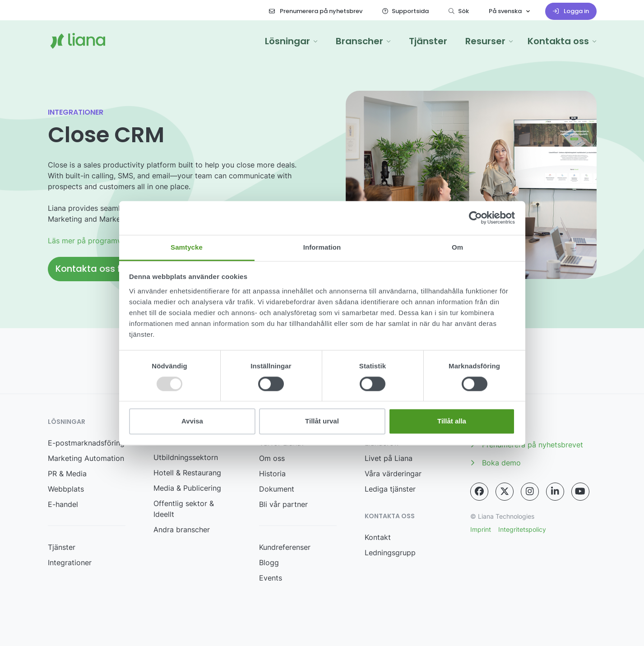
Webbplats (66, 489)
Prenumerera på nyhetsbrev (316, 11)
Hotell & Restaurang (187, 473)
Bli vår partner (283, 504)
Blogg (269, 562)
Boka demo (496, 463)
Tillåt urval (322, 421)
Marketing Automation (86, 458)
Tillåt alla (452, 421)
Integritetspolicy (522, 529)
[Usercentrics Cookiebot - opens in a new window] (475, 218)
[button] (291, 41)
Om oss (272, 458)
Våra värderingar (393, 474)
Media (486, 427)
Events (271, 578)
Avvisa (192, 421)
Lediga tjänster (390, 489)
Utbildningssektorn (186, 457)
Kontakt (378, 537)
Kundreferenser (285, 547)
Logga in (571, 11)
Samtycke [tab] (187, 247)
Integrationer (70, 562)
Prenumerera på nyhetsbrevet (527, 445)
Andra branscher (182, 530)
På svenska (505, 11)
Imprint (481, 529)
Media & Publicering (187, 488)
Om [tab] (457, 247)
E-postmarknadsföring (86, 443)
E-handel (63, 504)
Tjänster (62, 547)
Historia (272, 474)
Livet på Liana (389, 458)
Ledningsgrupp (390, 553)
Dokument (277, 489)
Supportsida (405, 11)
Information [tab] (322, 247)
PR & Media (67, 474)
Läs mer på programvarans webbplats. (114, 241)
